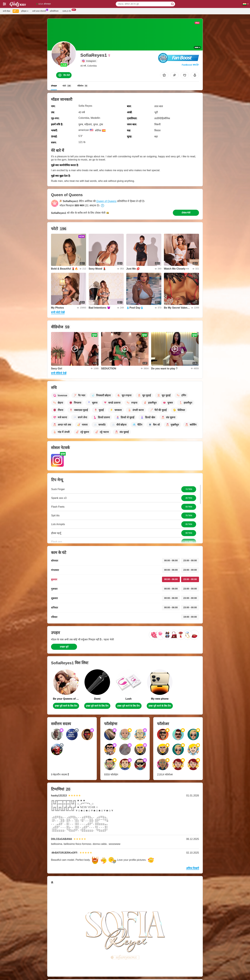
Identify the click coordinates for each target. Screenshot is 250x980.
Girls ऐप (68, 11)
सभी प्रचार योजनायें (40, 11)
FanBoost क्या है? (190, 65)
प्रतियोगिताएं (54, 11)
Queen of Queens (106, 201)
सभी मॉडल (7, 11)
